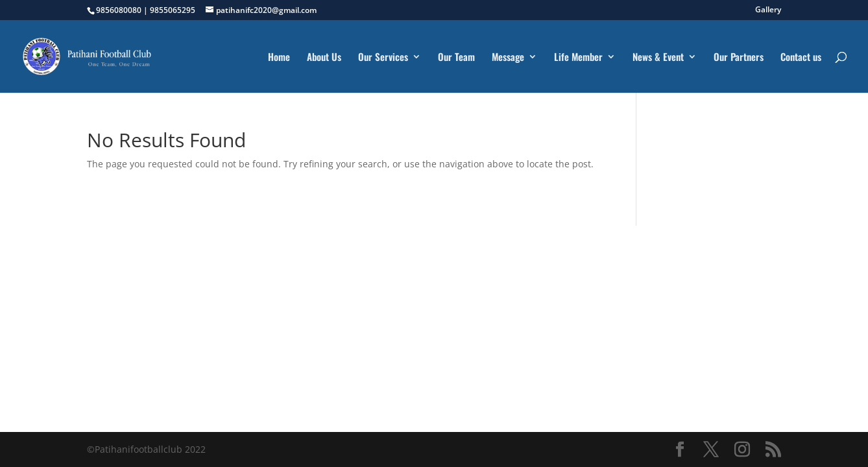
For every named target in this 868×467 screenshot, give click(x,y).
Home (279, 58)
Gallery (768, 10)
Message (508, 58)
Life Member (578, 58)
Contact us (801, 58)
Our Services (383, 58)
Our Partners (739, 58)
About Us (324, 58)
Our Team (456, 58)
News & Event (658, 58)
